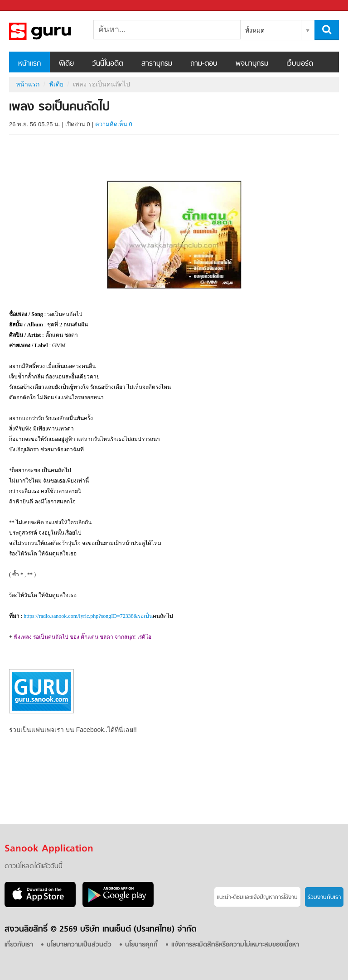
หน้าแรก (29, 64)
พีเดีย (66, 64)
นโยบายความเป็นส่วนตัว (79, 945)
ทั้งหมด (255, 30)
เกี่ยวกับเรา (19, 945)
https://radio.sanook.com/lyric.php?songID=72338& (88, 616)
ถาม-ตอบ (204, 64)
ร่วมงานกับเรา (324, 897)
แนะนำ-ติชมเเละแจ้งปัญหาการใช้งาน (257, 897)
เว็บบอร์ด (300, 64)
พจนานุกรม (252, 64)
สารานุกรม (157, 64)
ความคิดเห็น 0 (114, 124)
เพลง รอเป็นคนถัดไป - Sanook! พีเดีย (57, 31)
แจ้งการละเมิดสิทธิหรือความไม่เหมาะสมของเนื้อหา (235, 945)
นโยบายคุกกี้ (141, 945)
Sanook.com (27, 6)
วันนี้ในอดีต (108, 64)
